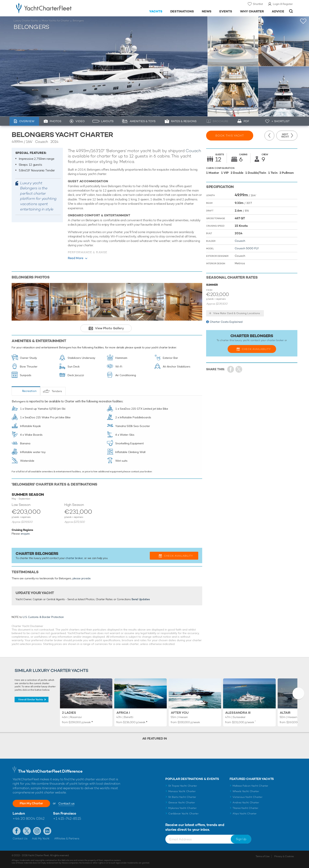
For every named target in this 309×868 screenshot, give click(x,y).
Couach (193, 151)
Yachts (156, 11)
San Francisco (65, 813)
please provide (81, 578)
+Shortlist (303, 21)
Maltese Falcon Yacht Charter (250, 786)
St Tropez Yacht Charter (183, 786)
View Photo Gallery (109, 328)
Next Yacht (285, 136)
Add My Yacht (41, 838)
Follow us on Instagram (37, 831)
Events (226, 11)
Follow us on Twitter (27, 831)
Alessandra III (238, 713)
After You (180, 713)
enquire (25, 534)
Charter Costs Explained (226, 322)
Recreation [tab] (29, 391)
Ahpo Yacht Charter (245, 814)
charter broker (74, 558)
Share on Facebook (231, 369)
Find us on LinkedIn (47, 831)
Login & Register (283, 4)
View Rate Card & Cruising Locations (237, 313)
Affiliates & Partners (67, 838)
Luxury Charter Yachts (26, 21)
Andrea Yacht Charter (246, 802)
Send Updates (141, 599)
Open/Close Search (291, 11)
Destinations (182, 11)
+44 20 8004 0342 (29, 818)
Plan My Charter (31, 803)
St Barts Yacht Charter (182, 797)
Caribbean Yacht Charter (183, 814)
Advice (278, 11)
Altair (285, 713)
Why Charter (252, 11)
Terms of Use (262, 856)
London (19, 813)
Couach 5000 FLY (247, 248)
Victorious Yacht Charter (247, 797)
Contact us (66, 803)
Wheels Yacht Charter (246, 791)
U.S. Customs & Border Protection (43, 617)
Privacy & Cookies (284, 856)
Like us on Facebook (17, 831)
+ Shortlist (281, 121)
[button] (298, 693)
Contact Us (20, 838)
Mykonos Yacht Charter (182, 808)
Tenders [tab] (57, 391)
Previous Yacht (269, 136)
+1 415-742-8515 (67, 818)
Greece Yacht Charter (182, 802)
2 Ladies (69, 713)
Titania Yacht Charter (245, 808)
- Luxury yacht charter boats (56, 8)
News (207, 11)
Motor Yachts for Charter (56, 21)
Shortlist (258, 4)
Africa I (123, 713)
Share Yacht (239, 369)
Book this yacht (230, 136)
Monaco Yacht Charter (182, 791)
